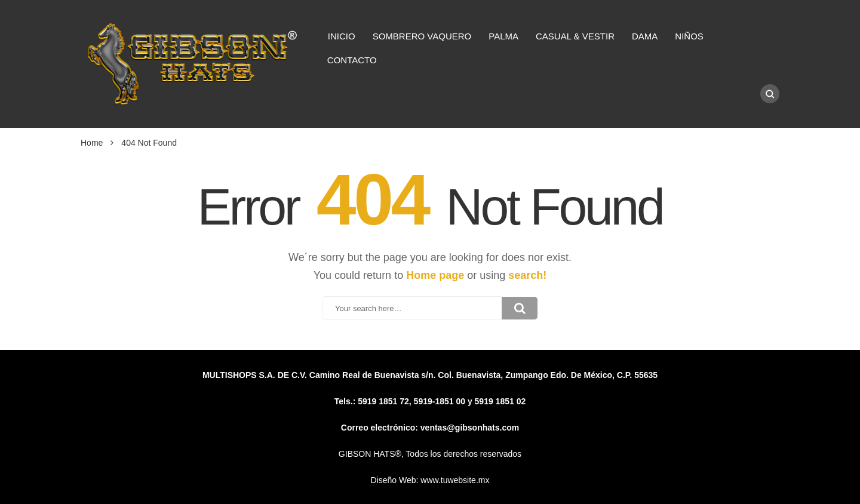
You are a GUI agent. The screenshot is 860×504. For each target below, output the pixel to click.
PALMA (503, 36)
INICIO (342, 36)
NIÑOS (689, 36)
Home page (435, 275)
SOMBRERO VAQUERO (422, 36)
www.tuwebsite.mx (455, 480)
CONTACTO (352, 60)
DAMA (645, 36)
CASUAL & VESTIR (575, 36)
